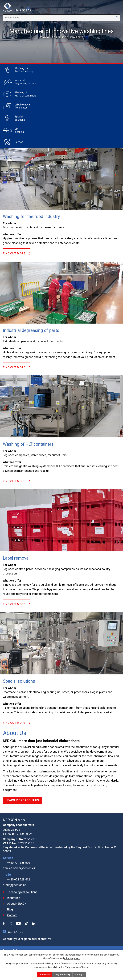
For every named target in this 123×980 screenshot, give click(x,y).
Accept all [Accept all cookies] (44, 974)
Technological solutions (22, 892)
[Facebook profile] (4, 923)
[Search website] (61, 18)
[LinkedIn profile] (34, 923)
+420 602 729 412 (19, 879)
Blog (10, 909)
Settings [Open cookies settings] (80, 974)
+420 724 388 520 (19, 863)
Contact (12, 915)
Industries (14, 898)
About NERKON (17, 904)
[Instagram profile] (10, 923)
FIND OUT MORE (14, 253)
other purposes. (72, 958)
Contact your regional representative (27, 939)
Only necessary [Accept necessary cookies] (62, 974)
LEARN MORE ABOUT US (23, 800)
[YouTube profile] (18, 923)
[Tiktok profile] (26, 923)
